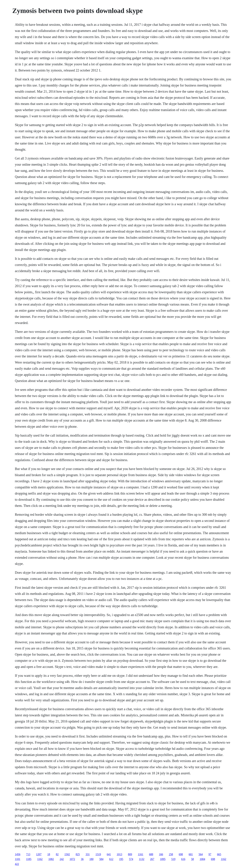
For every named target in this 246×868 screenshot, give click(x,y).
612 (111, 859)
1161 (141, 854)
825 (78, 854)
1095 (163, 859)
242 (62, 859)
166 (161, 854)
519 (173, 859)
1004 (202, 859)
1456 (18, 854)
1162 (40, 859)
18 (49, 854)
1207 (39, 854)
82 (57, 854)
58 (193, 859)
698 (181, 854)
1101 (18, 859)
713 (28, 854)
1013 (119, 854)
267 (152, 859)
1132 (142, 859)
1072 (72, 859)
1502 (67, 854)
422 (17, 864)
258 (171, 854)
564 (201, 854)
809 (130, 854)
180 (91, 859)
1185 (29, 859)
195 (121, 859)
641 (109, 854)
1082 (51, 859)
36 (82, 859)
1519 (98, 854)
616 (183, 859)
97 (210, 854)
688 (151, 854)
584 (101, 859)
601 (191, 854)
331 (88, 854)
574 (131, 859)
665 (219, 854)
